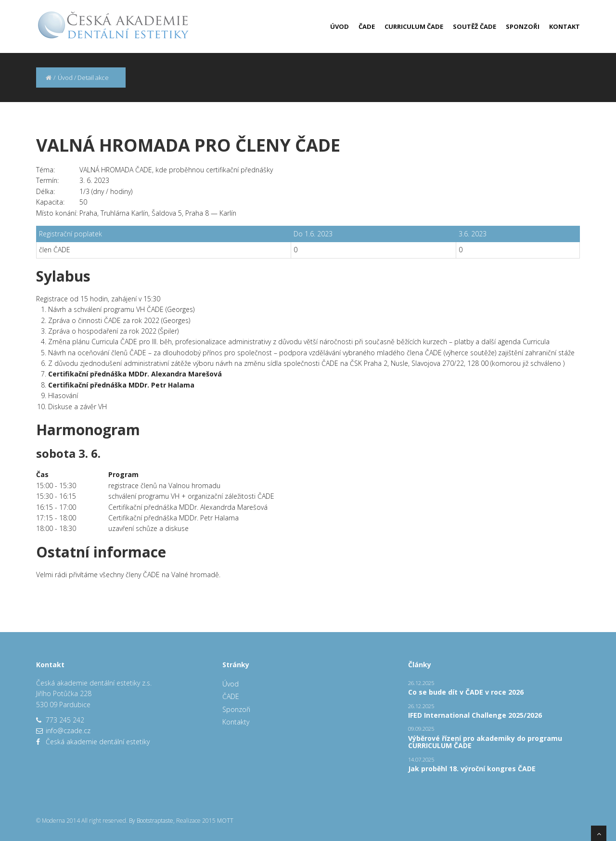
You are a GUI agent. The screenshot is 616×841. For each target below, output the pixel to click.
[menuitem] (335, 26)
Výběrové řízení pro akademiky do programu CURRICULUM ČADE (485, 742)
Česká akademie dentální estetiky (98, 742)
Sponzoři (523, 26)
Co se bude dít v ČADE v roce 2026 (466, 692)
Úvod (340, 26)
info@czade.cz (68, 731)
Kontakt (565, 26)
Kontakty (236, 722)
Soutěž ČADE (475, 26)
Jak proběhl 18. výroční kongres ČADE (472, 769)
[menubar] (450, 26)
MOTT (225, 821)
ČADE (367, 26)
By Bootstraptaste (151, 821)
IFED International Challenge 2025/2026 (475, 715)
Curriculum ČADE (414, 26)
